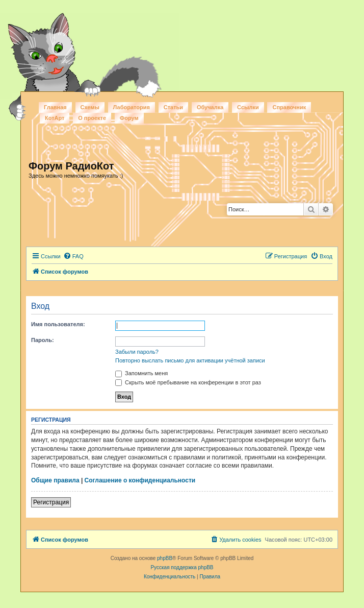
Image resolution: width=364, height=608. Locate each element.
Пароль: (43, 340)
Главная (55, 107)
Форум (129, 118)
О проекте (92, 118)
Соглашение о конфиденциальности (140, 480)
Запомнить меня (141, 373)
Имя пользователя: (58, 324)
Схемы (90, 107)
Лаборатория (132, 107)
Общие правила (55, 480)
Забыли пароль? (137, 352)
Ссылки (248, 107)
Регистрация (51, 502)
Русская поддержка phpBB (182, 567)
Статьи (173, 107)
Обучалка (210, 107)
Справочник (289, 107)
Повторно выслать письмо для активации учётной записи (190, 360)
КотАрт (55, 118)
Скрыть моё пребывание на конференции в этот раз (188, 382)
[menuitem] (73, 256)
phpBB (165, 558)
